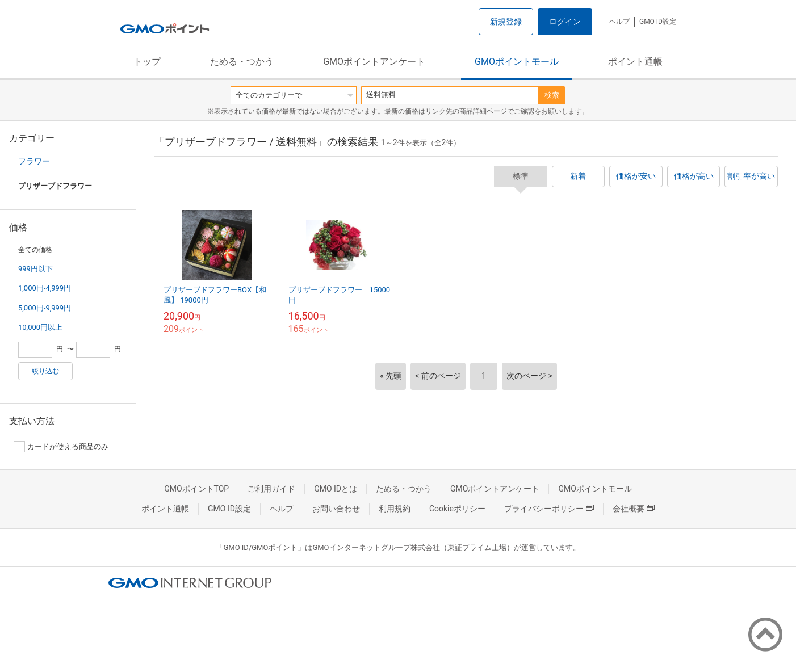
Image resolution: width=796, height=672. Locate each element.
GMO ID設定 (658, 22)
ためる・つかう (242, 62)
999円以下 (35, 269)
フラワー (34, 161)
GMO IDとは (336, 489)
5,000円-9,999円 (45, 308)
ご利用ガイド (271, 489)
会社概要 (634, 509)
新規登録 (506, 22)
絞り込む (45, 371)
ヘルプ (619, 22)
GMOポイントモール (517, 62)
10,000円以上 (40, 327)
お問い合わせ (336, 509)
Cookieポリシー (457, 509)
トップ (147, 62)
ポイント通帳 (635, 62)
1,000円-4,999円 (45, 288)
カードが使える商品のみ (61, 447)
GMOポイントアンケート (374, 62)
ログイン (565, 22)
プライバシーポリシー (549, 509)
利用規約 (395, 509)
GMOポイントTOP (196, 489)
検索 (552, 95)
